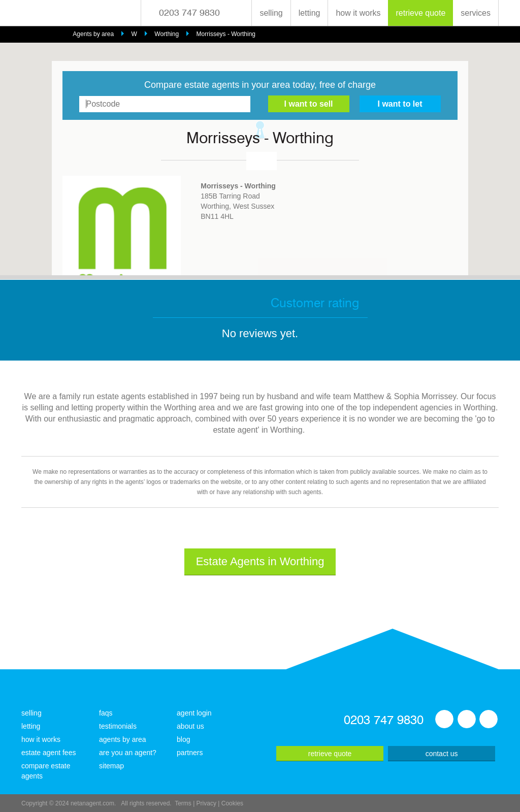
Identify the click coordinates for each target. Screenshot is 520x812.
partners (190, 753)
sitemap (111, 766)
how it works (358, 13)
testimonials (118, 726)
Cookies (232, 803)
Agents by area (93, 34)
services (476, 13)
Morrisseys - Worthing (226, 34)
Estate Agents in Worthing (260, 561)
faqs (106, 713)
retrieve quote (420, 13)
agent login (194, 713)
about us (190, 726)
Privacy (206, 803)
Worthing (167, 34)
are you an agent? (128, 753)
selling (271, 13)
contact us (442, 754)
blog (183, 739)
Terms (183, 803)
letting (310, 13)
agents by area (123, 739)
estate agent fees (48, 753)
